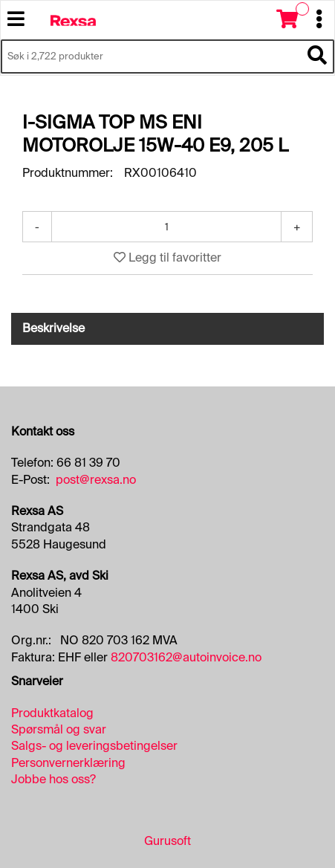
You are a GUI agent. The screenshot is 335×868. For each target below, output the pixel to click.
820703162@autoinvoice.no (186, 657)
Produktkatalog (52, 713)
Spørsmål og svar (59, 729)
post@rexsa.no (96, 480)
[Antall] (166, 227)
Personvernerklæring (68, 763)
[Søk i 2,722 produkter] (151, 56)
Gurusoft (167, 841)
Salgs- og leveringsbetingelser (94, 746)
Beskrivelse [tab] (53, 328)
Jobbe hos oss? (53, 779)
